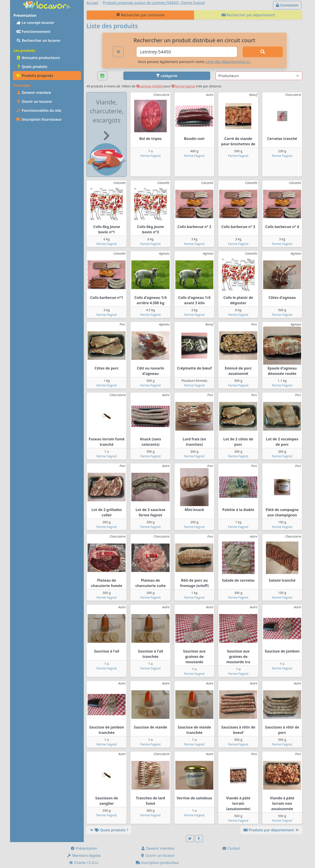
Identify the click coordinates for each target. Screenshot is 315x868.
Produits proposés (35, 76)
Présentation (84, 848)
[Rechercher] (263, 52)
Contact (231, 848)
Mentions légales (84, 855)
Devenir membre (34, 93)
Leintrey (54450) (150, 86)
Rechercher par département (248, 15)
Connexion (287, 5)
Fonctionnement (33, 32)
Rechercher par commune (140, 15)
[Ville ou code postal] (187, 52)
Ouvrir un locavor (34, 101)
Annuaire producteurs (38, 58)
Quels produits (32, 67)
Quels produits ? (109, 830)
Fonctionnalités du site (39, 110)
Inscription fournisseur (39, 119)
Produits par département (271, 830)
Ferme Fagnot (183, 86)
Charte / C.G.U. (84, 863)
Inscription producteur (157, 863)
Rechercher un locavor (39, 40)
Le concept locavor (35, 23)
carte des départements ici (228, 62)
